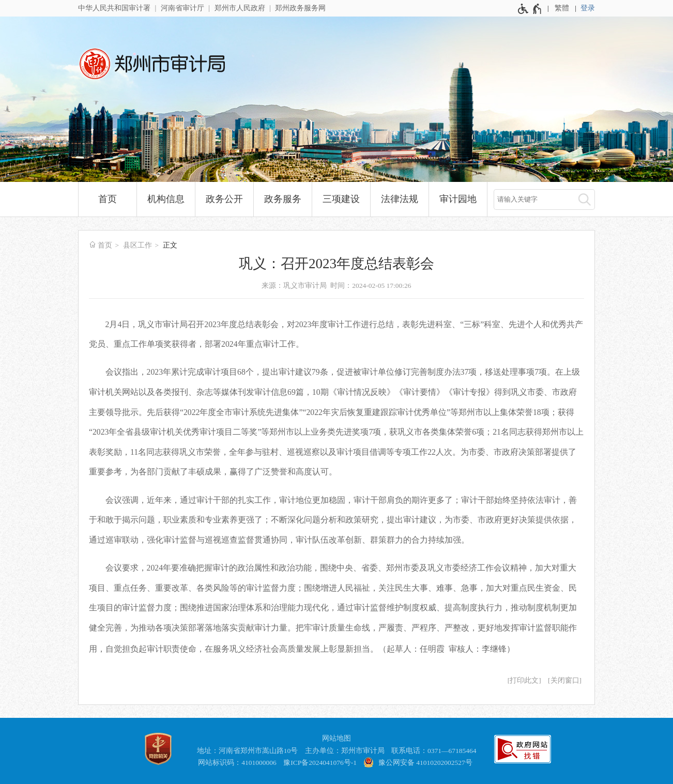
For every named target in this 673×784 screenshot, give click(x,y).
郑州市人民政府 (240, 8)
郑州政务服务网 (300, 8)
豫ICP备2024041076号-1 (320, 763)
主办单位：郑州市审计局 (345, 751)
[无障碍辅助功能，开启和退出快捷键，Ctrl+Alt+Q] (530, 9)
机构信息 (166, 199)
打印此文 (524, 680)
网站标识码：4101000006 (237, 763)
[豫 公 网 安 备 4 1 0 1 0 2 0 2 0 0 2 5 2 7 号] (419, 763)
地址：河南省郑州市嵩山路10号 (248, 751)
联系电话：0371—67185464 (434, 751)
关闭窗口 (565, 680)
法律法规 (400, 199)
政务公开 (224, 199)
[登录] (588, 8)
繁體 (562, 8)
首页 (108, 199)
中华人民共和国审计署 (114, 8)
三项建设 (341, 199)
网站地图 (336, 738)
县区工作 (137, 245)
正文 (170, 245)
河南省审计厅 (182, 8)
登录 (588, 8)
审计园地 (458, 199)
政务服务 (283, 199)
